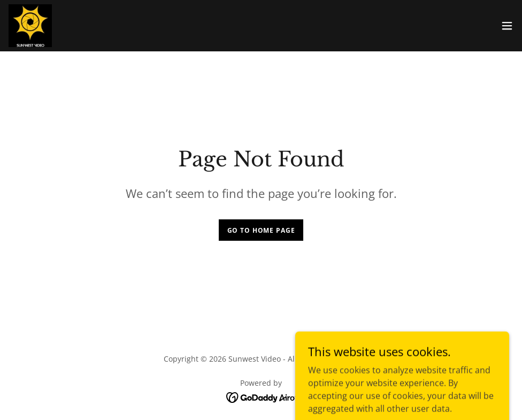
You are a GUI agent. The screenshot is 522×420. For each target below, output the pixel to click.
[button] (507, 26)
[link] (30, 26)
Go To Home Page (261, 230)
